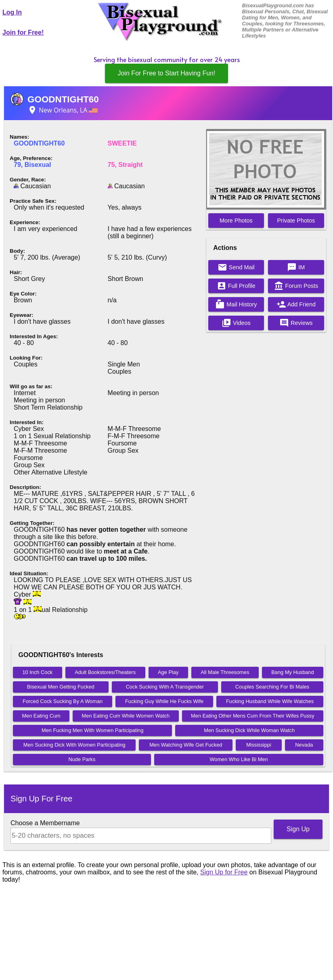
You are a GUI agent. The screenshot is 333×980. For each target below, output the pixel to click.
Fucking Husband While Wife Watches (270, 701)
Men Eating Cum (41, 716)
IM (296, 267)
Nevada (304, 745)
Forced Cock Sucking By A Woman (63, 701)
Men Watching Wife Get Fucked (186, 745)
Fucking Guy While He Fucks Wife (164, 701)
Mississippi (259, 745)
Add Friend (296, 304)
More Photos (236, 221)
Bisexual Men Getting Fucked (61, 687)
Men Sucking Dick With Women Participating (74, 745)
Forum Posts (296, 286)
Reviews (296, 323)
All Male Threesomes (225, 672)
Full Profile (236, 286)
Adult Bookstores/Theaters (105, 672)
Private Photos (296, 221)
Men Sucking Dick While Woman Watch (249, 730)
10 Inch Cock (38, 672)
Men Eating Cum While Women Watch (126, 716)
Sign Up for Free (224, 872)
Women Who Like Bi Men (239, 759)
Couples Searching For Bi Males (272, 687)
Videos (236, 323)
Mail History (236, 304)
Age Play (168, 672)
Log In (12, 12)
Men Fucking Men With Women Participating (92, 730)
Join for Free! (23, 32)
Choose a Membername (45, 823)
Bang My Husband (292, 672)
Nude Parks (82, 759)
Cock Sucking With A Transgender (165, 687)
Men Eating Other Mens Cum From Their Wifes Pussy (253, 716)
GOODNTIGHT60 (63, 99)
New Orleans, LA (63, 110)
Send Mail (236, 267)
